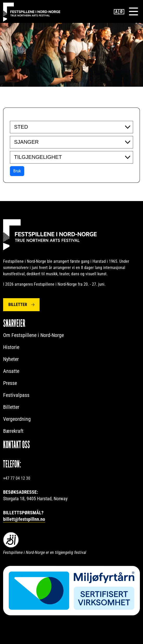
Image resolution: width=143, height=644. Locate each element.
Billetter (18, 305)
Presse (10, 383)
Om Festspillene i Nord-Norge (33, 335)
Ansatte (11, 371)
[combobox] (71, 127)
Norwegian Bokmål (122, 12)
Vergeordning (17, 419)
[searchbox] (46, 127)
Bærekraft (13, 431)
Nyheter (11, 359)
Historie (11, 347)
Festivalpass (16, 395)
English (116, 12)
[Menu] (133, 11)
